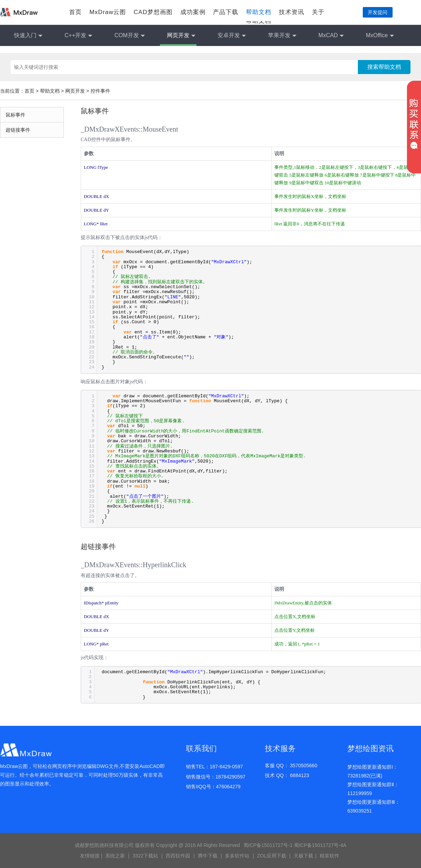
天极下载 (303, 856)
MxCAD (331, 36)
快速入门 (28, 36)
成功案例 (193, 12)
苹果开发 (282, 36)
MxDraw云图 (108, 12)
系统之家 (115, 856)
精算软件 (329, 856)
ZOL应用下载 (272, 856)
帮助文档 (259, 12)
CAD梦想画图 (153, 12)
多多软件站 (237, 856)
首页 (75, 12)
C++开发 (78, 36)
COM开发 (129, 36)
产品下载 (226, 12)
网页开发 (181, 36)
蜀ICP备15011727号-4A (320, 845)
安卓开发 (232, 36)
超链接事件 (18, 130)
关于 (318, 12)
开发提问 (377, 12)
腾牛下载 (208, 856)
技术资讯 (292, 12)
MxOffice (380, 36)
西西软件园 (178, 856)
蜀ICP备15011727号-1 (268, 845)
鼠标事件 (15, 115)
